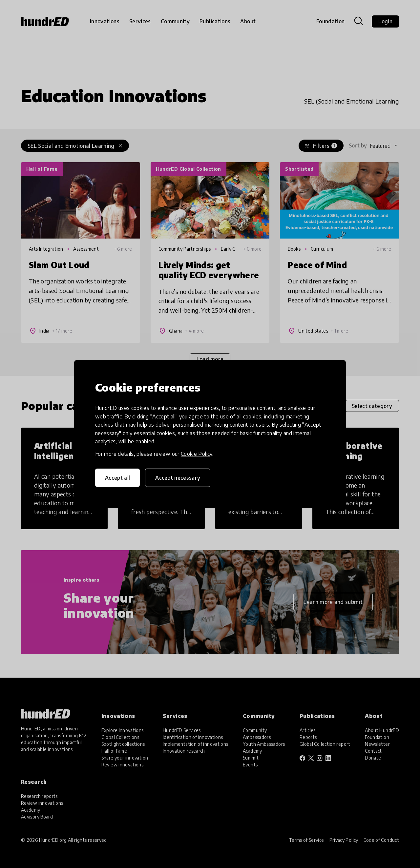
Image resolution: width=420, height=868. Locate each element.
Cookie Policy (197, 454)
